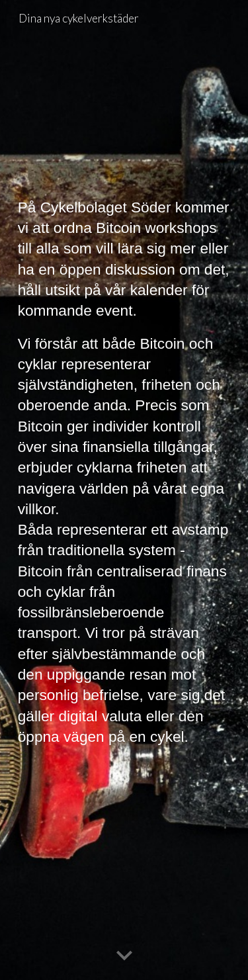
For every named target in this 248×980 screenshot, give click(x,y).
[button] (124, 956)
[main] (124, 490)
